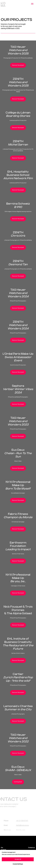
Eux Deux (18, 453)
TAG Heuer (18, 50)
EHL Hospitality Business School (18, 175)
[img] (21, 841)
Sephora (18, 389)
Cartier (18, 677)
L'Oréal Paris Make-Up (18, 357)
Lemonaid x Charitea (18, 708)
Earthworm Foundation (18, 546)
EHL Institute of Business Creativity (18, 644)
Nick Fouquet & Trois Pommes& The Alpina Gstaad (18, 610)
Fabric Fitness (18, 516)
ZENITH (18, 82)
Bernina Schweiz (18, 205)
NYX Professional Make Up (18, 485)
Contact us (31, 848)
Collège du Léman (18, 114)
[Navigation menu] (32, 4)
